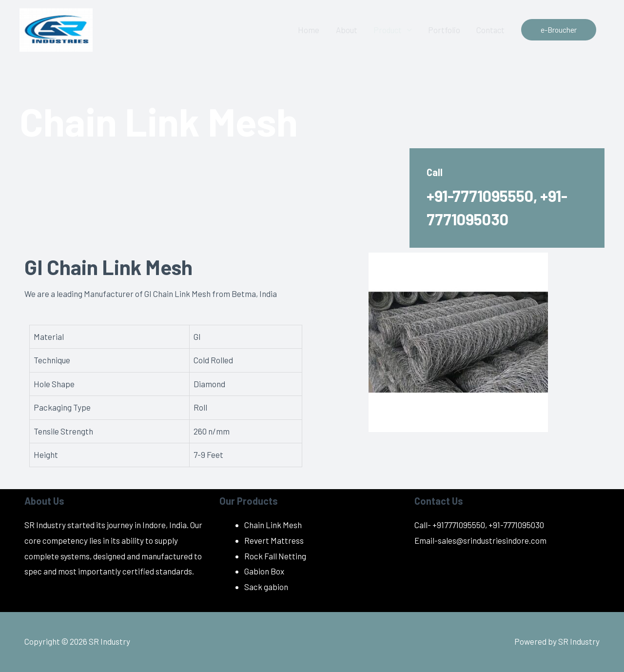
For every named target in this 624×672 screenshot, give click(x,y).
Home (305, 30)
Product (385, 30)
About (343, 30)
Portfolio (442, 30)
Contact (489, 30)
